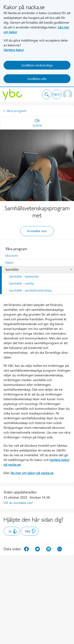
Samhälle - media (21, 283)
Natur (9, 263)
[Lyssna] (37, 123)
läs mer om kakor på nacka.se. (32, 473)
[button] (47, 94)
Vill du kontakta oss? (18, 503)
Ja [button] (13, 531)
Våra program (15, 111)
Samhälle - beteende (24, 276)
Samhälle (12, 270)
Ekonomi (12, 256)
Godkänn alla (37, 79)
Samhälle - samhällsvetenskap (30, 290)
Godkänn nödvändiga (37, 65)
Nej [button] (31, 531)
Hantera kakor (14, 50)
